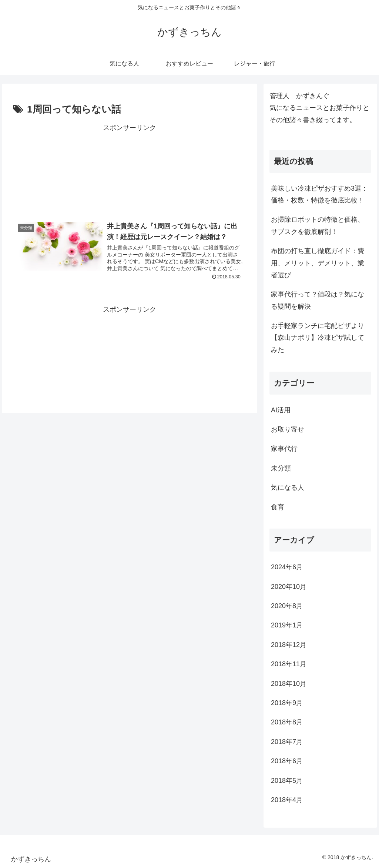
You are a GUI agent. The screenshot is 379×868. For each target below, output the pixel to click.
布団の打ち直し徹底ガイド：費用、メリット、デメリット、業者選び (318, 263)
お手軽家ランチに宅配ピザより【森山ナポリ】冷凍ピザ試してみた (318, 338)
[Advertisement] (130, 170)
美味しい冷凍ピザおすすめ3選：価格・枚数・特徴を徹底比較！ (319, 194)
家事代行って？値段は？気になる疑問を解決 (318, 300)
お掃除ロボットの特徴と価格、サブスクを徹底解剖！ (318, 225)
